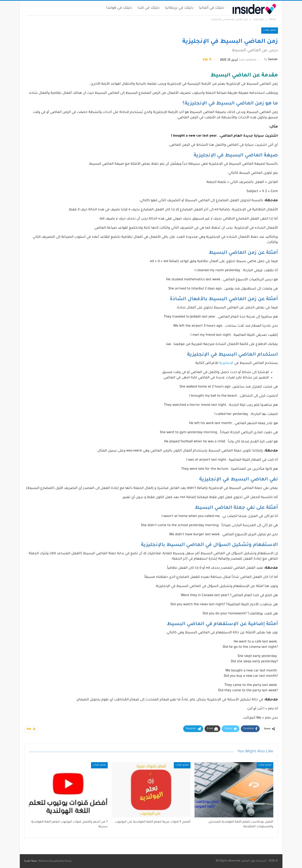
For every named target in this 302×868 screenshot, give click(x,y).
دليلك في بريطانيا (179, 8)
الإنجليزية (226, 363)
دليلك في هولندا (119, 8)
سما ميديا (31, 861)
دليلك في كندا (149, 8)
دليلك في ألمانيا (212, 8)
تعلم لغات (270, 30)
